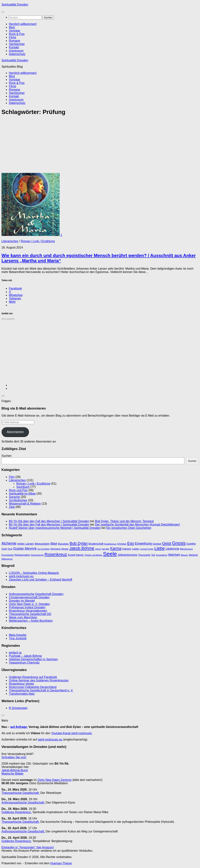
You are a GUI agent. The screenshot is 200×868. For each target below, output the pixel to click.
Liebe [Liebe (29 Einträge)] (160, 548)
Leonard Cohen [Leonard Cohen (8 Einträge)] (147, 549)
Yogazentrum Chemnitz (24, 663)
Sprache (14, 497)
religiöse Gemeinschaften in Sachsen (33, 659)
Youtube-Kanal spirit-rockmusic (71, 733)
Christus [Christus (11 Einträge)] (122, 544)
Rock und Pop (18, 490)
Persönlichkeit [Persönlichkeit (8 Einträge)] (8, 555)
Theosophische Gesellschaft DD (30, 614)
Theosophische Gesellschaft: (20, 793)
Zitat (12, 507)
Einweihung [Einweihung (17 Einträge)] (143, 544)
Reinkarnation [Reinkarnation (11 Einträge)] (22, 555)
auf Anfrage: (19, 727)
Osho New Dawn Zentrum (55, 780)
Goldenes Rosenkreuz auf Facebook (33, 677)
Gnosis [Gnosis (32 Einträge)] (179, 543)
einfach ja (15, 653)
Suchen (6, 456)
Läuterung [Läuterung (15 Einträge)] (172, 549)
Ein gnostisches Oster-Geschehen (129, 528)
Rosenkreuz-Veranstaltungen (28, 611)
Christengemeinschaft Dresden (29, 597)
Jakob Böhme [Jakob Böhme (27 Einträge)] (82, 548)
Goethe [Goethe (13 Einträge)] (191, 544)
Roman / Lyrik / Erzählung (38, 241)
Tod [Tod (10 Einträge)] (153, 555)
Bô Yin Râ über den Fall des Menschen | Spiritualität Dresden (49, 521)
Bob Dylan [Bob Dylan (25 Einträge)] (79, 543)
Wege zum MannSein (23, 617)
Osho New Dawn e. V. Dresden (29, 604)
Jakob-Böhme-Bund (15, 770)
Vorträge (14, 31)
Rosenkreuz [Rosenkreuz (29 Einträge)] (56, 554)
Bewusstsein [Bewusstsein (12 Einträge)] (42, 544)
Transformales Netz (22, 694)
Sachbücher (17, 44)
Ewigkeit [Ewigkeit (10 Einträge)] (157, 544)
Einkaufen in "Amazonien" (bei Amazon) (28, 847)
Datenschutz (17, 54)
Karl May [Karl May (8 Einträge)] (106, 549)
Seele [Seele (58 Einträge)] (110, 554)
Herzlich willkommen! (23, 24)
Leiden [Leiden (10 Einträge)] (136, 549)
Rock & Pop (17, 34)
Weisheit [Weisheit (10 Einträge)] (193, 555)
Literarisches (10, 241)
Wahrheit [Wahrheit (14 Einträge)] (174, 555)
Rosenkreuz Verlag (21, 684)
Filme (12, 37)
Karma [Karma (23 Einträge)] (116, 548)
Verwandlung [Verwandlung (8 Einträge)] (162, 555)
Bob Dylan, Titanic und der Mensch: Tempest (124, 521)
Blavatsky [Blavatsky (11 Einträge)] (63, 544)
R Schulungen (18, 708)
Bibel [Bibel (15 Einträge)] (54, 544)
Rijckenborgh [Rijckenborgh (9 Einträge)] (37, 555)
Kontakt (14, 47)
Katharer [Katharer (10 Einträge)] (127, 549)
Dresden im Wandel (22, 601)
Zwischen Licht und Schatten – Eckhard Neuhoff (40, 580)
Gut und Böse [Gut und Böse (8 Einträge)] (43, 549)
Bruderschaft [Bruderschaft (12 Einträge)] (96, 544)
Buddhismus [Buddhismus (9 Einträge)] (110, 544)
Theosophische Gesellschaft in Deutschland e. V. (41, 690)
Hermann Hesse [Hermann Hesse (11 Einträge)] (59, 549)
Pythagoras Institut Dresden (27, 607)
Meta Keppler (18, 635)
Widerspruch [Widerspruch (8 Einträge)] (7, 559)
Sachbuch (23, 487)
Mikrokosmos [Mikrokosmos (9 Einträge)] (186, 549)
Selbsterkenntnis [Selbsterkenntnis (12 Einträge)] (128, 555)
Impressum (16, 51)
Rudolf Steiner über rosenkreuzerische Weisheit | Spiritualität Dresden (55, 528)
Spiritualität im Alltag (22, 494)
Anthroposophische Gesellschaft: (23, 802)
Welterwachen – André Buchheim (31, 621)
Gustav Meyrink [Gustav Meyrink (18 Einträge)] (25, 549)
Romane (14, 41)
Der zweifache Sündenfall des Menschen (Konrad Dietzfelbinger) (137, 525)
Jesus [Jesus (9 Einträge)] (98, 549)
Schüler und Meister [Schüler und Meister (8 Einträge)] (93, 555)
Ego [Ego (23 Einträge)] (131, 543)
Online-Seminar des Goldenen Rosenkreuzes (39, 680)
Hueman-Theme (61, 863)
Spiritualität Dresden (15, 5)
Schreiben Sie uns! (14, 757)
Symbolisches (18, 500)
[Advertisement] (100, 145)
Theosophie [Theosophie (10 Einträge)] (144, 555)
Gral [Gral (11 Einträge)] (10, 549)
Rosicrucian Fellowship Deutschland (33, 687)
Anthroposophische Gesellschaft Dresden (36, 594)
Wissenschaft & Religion (25, 504)
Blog (12, 27)
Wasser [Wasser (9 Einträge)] (184, 555)
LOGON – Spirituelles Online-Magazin (34, 573)
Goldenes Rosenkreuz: (17, 812)
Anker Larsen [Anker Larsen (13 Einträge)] (26, 544)
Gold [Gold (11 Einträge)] (4, 549)
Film (12, 477)
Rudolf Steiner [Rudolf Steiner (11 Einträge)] (76, 555)
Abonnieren (15, 432)
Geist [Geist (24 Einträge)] (167, 543)
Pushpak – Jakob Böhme (25, 656)
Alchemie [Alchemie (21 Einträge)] (9, 543)
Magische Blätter (12, 774)
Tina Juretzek (18, 638)
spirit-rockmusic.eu (21, 576)
